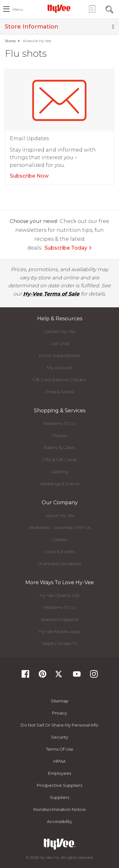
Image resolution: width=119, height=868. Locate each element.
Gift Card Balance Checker (60, 380)
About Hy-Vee (60, 515)
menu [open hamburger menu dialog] (18, 9)
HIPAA (60, 761)
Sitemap (60, 701)
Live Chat (60, 343)
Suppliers (60, 797)
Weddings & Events (60, 484)
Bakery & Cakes (60, 447)
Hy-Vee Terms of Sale (51, 294)
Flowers (60, 435)
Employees (60, 773)
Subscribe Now (29, 176)
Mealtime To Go (60, 423)
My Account (60, 368)
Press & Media (60, 392)
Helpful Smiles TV (60, 643)
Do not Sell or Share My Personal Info (60, 725)
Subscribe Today (68, 248)
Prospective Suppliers (60, 785)
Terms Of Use (60, 749)
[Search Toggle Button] (109, 9)
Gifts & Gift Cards (60, 460)
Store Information (60, 27)
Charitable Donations (60, 564)
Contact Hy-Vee (60, 331)
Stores (10, 41)
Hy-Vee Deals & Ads (60, 595)
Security (60, 737)
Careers (60, 539)
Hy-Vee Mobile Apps (60, 631)
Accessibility (60, 821)
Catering (60, 472)
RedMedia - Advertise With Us (60, 527)
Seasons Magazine (60, 619)
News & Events (60, 551)
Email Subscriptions (60, 356)
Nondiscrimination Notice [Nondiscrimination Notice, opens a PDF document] (60, 809)
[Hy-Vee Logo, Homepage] (60, 9)
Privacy (60, 713)
